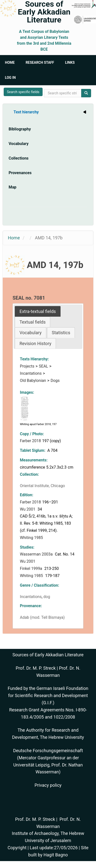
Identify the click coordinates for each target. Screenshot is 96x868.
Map (13, 187)
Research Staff (40, 62)
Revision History (35, 343)
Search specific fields (23, 92)
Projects (27, 366)
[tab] (38, 311)
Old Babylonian (33, 381)
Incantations (31, 373)
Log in (10, 78)
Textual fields (32, 322)
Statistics (61, 333)
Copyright (17, 848)
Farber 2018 (31, 441)
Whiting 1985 (32, 538)
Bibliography (20, 129)
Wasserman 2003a (37, 554)
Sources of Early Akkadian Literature (44, 12)
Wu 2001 (28, 509)
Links (70, 62)
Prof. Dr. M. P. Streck (36, 668)
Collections (19, 158)
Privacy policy (48, 785)
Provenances (20, 173)
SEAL (44, 366)
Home (10, 62)
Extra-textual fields (38, 311)
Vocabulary (19, 144)
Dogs (55, 381)
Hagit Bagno (56, 855)
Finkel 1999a (32, 568)
